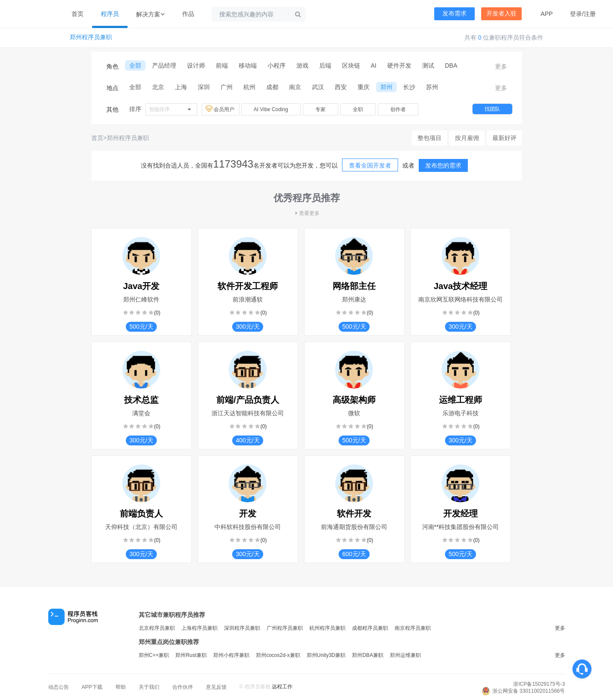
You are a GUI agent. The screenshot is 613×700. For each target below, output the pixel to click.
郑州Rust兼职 (191, 655)
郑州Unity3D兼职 (326, 655)
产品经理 (164, 65)
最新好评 (504, 138)
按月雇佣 (467, 138)
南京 (295, 87)
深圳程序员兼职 (242, 628)
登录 (576, 14)
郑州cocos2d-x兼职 (278, 655)
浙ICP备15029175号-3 (539, 684)
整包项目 (429, 138)
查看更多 (307, 213)
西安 (341, 87)
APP (547, 14)
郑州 (386, 87)
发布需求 (454, 14)
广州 (227, 87)
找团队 (492, 109)
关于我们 (149, 687)
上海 (181, 87)
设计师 (196, 65)
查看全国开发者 (370, 165)
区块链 (351, 65)
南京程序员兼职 (413, 628)
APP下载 (92, 687)
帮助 (121, 687)
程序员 (110, 14)
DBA (451, 65)
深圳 (204, 87)
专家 (321, 109)
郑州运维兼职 (405, 655)
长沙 (409, 87)
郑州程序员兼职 (91, 37)
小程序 (277, 65)
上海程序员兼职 (199, 628)
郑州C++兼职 (154, 655)
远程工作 (282, 687)
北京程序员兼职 (157, 628)
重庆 (364, 87)
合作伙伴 (183, 687)
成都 (272, 87)
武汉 (318, 87)
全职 (358, 109)
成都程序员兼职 (370, 628)
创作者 (398, 109)
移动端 (248, 65)
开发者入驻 (501, 14)
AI (374, 65)
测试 (428, 65)
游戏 (302, 65)
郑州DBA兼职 (368, 655)
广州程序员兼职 (285, 628)
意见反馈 (216, 687)
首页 (78, 14)
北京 (158, 87)
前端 (222, 65)
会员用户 (221, 109)
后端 (325, 65)
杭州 (249, 87)
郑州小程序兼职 (231, 655)
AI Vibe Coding (271, 109)
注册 (590, 14)
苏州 (432, 87)
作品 (188, 14)
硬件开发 (399, 65)
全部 (135, 65)
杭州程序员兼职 (327, 628)
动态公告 (59, 687)
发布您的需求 (443, 165)
